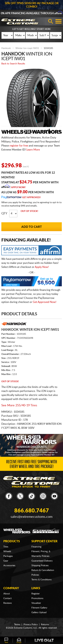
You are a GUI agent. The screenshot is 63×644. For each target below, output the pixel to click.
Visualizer (36, 603)
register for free (19, 146)
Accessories (9, 566)
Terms (17, 625)
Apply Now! (18, 187)
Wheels (7, 551)
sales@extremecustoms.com (32, 517)
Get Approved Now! (45, 302)
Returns (45, 625)
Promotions (37, 598)
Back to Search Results (13, 64)
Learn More (33, 150)
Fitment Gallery (39, 608)
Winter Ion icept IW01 (27, 48)
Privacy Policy (31, 625)
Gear (6, 561)
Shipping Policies (40, 566)
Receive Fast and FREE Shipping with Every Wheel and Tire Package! (32, 465)
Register (36, 594)
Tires (6, 547)
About (7, 594)
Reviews (8, 603)
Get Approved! (31, 197)
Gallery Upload (39, 612)
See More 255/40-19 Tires (19, 405)
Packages (8, 556)
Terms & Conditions (41, 580)
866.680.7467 (32, 511)
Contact (7, 598)
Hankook (6, 48)
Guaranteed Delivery (42, 561)
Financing (36, 547)
